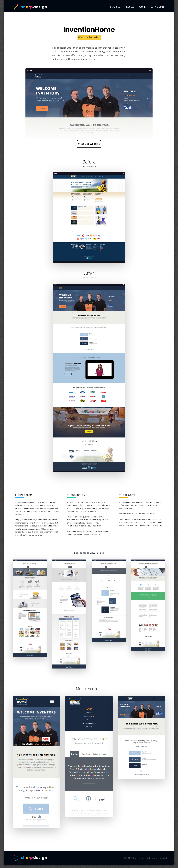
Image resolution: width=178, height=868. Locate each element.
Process (130, 7)
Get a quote (157, 7)
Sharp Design (30, 7)
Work (142, 7)
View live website (89, 144)
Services (115, 7)
